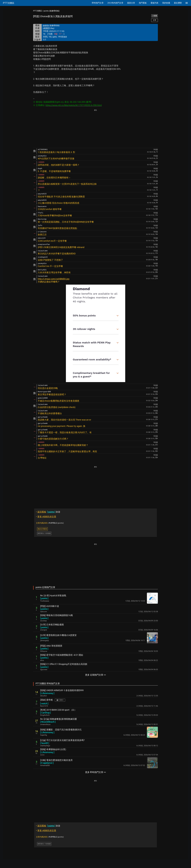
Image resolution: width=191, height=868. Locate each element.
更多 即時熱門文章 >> (95, 772)
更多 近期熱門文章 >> (95, 675)
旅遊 (48, 512)
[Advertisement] (95, 129)
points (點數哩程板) (52, 11)
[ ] (44, 598)
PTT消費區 (38, 11)
